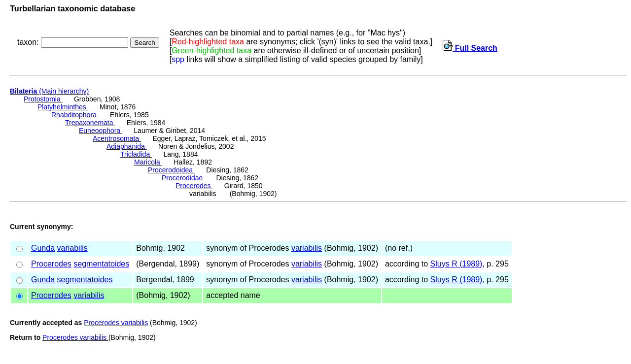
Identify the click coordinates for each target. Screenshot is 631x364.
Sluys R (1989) (456, 264)
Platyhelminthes (63, 107)
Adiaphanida (127, 146)
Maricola (148, 162)
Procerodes (194, 186)
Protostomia (43, 99)
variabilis (72, 248)
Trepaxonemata (90, 123)
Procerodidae (183, 178)
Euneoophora (101, 131)
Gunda (43, 248)
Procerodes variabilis (116, 323)
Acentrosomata (117, 138)
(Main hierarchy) (49, 91)
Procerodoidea (171, 170)
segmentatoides (101, 264)
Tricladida (136, 154)
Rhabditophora (75, 115)
